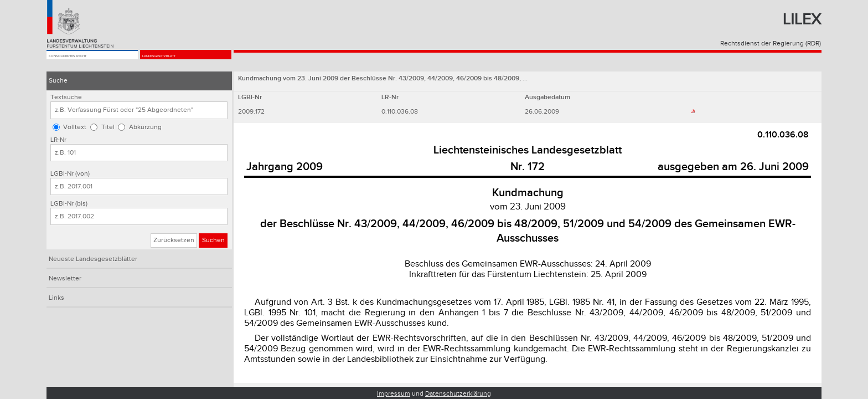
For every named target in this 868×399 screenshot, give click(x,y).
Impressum (394, 394)
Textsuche (66, 97)
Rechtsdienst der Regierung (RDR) (771, 44)
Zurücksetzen (174, 240)
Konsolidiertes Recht (88, 62)
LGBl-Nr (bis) (69, 204)
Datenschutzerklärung (458, 394)
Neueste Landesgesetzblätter (93, 259)
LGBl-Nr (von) (70, 174)
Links (56, 298)
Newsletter (65, 278)
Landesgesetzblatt (178, 62)
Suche (58, 81)
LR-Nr (58, 140)
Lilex (802, 20)
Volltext (75, 127)
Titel (108, 127)
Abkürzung (145, 127)
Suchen (213, 240)
